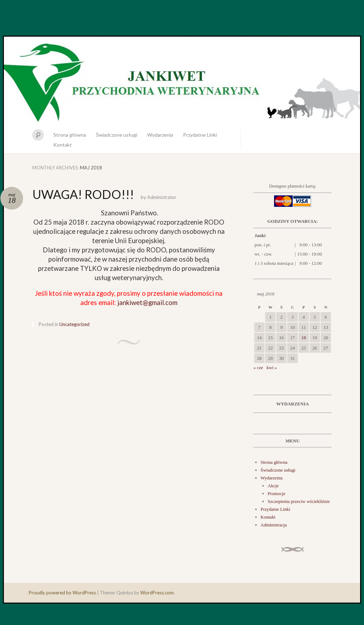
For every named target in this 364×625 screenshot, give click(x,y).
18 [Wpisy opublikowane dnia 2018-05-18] (304, 338)
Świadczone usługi (117, 135)
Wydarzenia (160, 135)
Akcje (273, 486)
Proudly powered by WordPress (62, 593)
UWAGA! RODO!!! (83, 194)
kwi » (272, 367)
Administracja (274, 525)
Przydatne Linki (200, 135)
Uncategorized (74, 324)
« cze (258, 367)
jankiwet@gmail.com (147, 303)
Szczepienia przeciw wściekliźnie (299, 501)
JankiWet (182, 81)
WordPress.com (157, 593)
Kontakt (63, 145)
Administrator (162, 197)
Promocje (277, 493)
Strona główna (70, 135)
